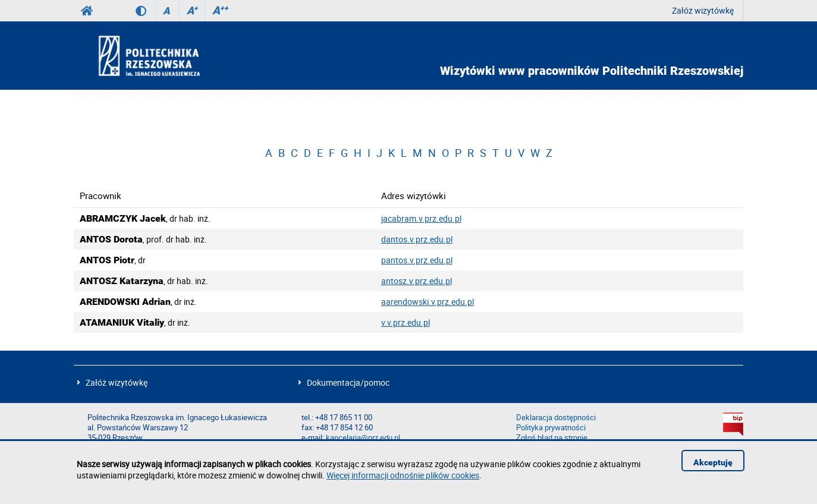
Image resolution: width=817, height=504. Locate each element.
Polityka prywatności (551, 428)
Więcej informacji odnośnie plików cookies (403, 475)
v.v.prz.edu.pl (406, 322)
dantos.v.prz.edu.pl (417, 239)
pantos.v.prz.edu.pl (417, 260)
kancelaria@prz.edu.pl (363, 438)
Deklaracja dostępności (556, 418)
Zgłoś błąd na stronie (552, 438)
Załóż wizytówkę (703, 10)
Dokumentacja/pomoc (348, 382)
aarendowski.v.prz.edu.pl (428, 302)
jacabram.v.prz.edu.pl (421, 218)
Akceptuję (713, 462)
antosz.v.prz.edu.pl (417, 281)
